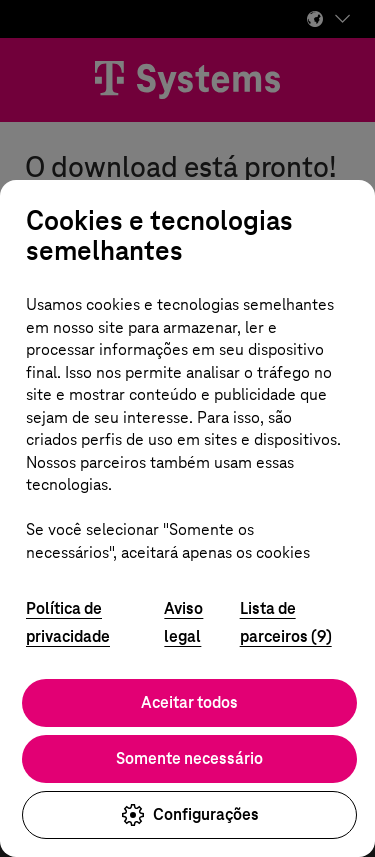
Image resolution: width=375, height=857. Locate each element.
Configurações (190, 815)
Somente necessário (189, 758)
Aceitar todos (189, 702)
